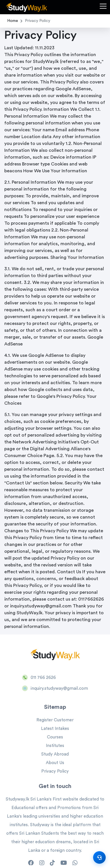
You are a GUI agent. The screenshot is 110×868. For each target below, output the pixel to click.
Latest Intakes (55, 729)
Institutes (55, 746)
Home (13, 21)
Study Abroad (55, 754)
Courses (55, 737)
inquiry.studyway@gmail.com (59, 688)
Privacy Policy (55, 771)
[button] (103, 7)
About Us (55, 763)
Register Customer (55, 720)
